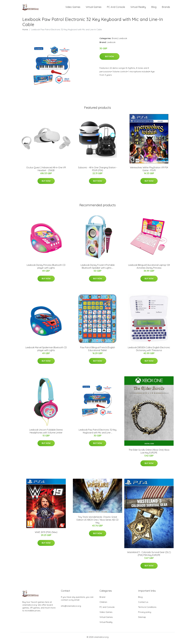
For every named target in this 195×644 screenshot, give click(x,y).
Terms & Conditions (147, 609)
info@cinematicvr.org (71, 608)
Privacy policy (145, 614)
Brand (115, 41)
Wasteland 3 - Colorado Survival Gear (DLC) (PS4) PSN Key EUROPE (149, 556)
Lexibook (123, 41)
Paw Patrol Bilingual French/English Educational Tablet (98, 351)
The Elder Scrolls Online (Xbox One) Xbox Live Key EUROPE (149, 454)
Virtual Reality (138, 8)
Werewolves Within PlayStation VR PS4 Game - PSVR (149, 171)
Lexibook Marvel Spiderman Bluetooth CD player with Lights (46, 351)
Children (103, 604)
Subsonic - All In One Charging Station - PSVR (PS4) (98, 171)
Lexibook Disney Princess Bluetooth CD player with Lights (46, 269)
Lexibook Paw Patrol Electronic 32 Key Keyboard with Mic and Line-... (98, 433)
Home (25, 32)
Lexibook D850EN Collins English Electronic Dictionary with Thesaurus (149, 351)
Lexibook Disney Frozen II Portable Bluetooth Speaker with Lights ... (98, 269)
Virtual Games (94, 8)
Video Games (73, 8)
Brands (166, 8)
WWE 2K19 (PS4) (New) (46, 534)
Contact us (143, 604)
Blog (154, 8)
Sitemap (142, 619)
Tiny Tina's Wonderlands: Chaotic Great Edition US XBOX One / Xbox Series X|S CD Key (98, 522)
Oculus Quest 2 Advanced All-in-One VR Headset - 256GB (46, 171)
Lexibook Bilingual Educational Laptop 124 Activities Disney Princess (149, 269)
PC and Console (116, 8)
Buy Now (109, 59)
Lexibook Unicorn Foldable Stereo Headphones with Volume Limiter (46, 433)
